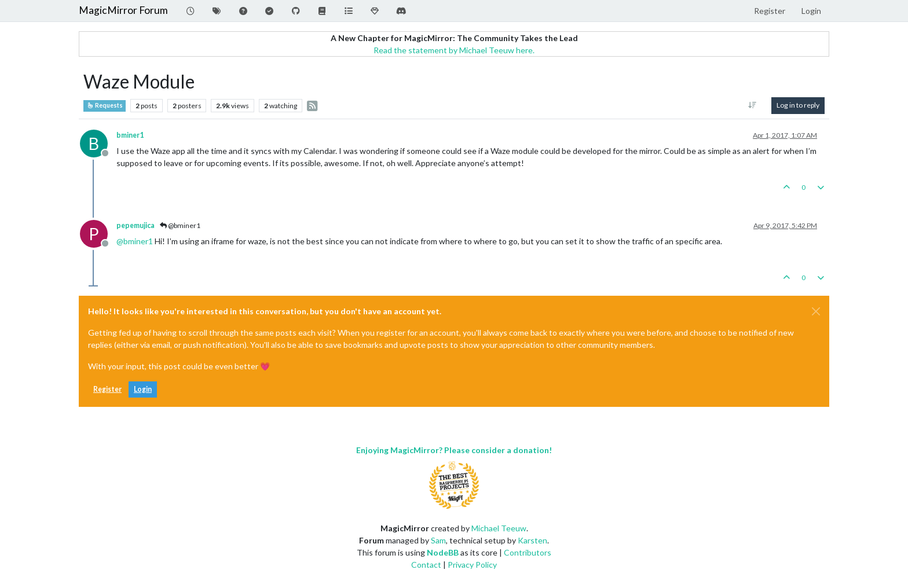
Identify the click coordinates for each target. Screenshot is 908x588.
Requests (105, 105)
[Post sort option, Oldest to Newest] (753, 105)
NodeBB (443, 552)
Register (107, 389)
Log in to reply (798, 105)
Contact (426, 565)
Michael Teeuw (499, 528)
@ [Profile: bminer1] (135, 241)
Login (143, 389)
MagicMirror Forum (123, 10)
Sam (438, 540)
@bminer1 (180, 225)
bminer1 (130, 135)
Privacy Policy (472, 565)
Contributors (528, 552)
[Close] (816, 311)
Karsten (532, 540)
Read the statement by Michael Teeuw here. (454, 50)
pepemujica (136, 225)
